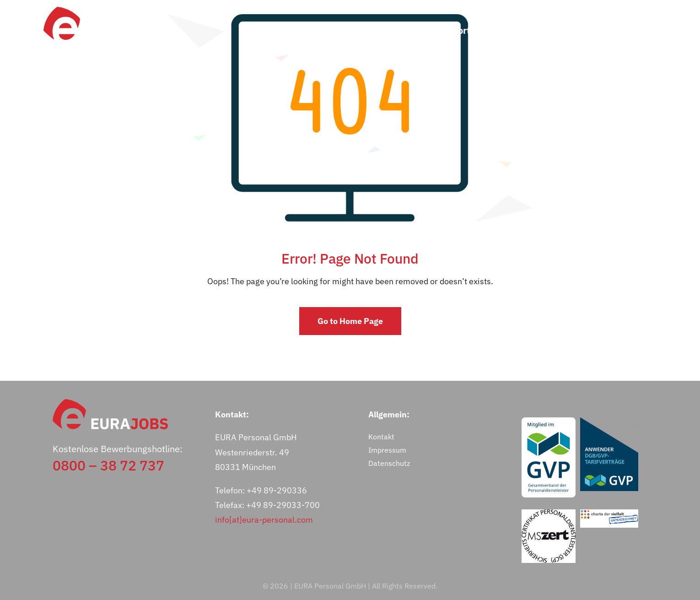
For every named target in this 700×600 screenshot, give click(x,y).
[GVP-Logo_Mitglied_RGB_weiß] (549, 421)
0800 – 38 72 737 (108, 465)
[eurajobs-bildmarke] (62, 11)
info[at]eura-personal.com (264, 520)
